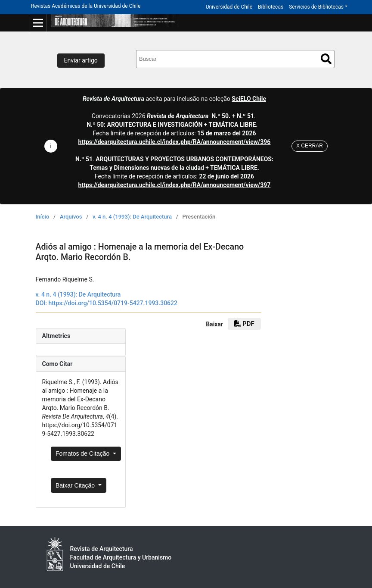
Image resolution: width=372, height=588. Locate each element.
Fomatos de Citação (83, 454)
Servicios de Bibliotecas (316, 7)
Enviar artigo (81, 60)
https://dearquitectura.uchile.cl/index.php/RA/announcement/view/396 (175, 142)
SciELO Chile (249, 99)
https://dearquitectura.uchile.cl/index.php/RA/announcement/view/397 (175, 185)
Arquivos (71, 217)
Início (43, 217)
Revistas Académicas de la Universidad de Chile (86, 6)
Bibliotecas (271, 7)
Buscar (326, 59)
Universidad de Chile (229, 7)
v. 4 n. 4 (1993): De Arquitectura (132, 217)
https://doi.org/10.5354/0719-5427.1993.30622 (113, 303)
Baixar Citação (76, 485)
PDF (244, 324)
